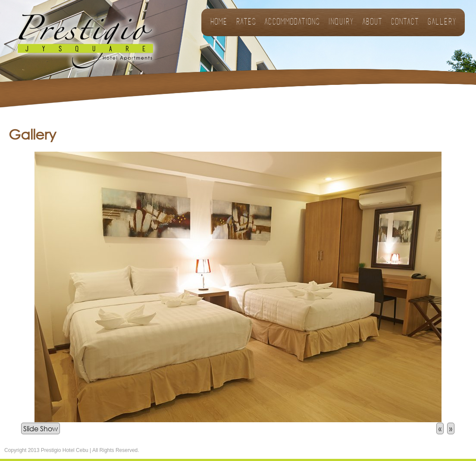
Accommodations (292, 22)
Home (219, 22)
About (372, 22)
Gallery (442, 22)
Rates (246, 22)
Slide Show (41, 428)
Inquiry (341, 22)
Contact (405, 22)
